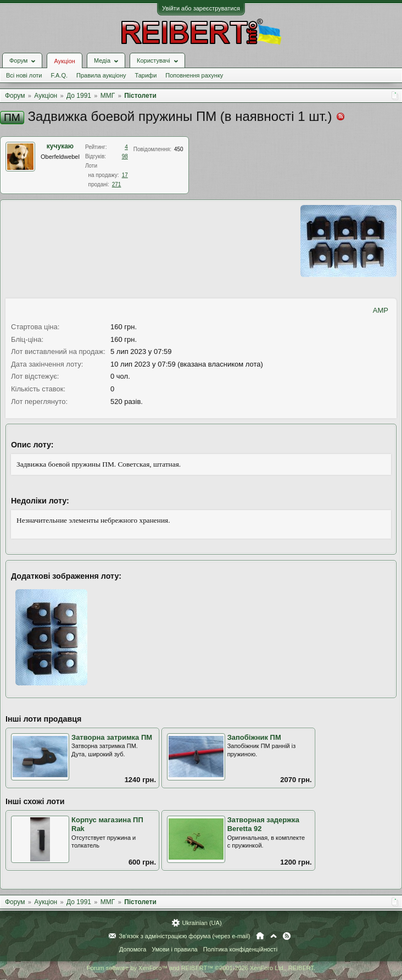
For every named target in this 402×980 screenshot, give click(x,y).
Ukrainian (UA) (202, 923)
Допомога (133, 949)
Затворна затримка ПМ (112, 737)
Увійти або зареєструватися (201, 8)
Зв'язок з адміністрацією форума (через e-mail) (185, 936)
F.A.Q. (59, 75)
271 (117, 184)
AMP (381, 310)
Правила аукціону (101, 75)
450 (179, 149)
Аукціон (64, 61)
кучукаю (60, 146)
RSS (287, 936)
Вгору (273, 936)
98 (125, 156)
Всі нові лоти (24, 75)
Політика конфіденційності (240, 949)
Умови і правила (174, 949)
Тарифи (146, 75)
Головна (260, 936)
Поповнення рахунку (194, 75)
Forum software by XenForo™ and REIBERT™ (201, 968)
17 (125, 175)
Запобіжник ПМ (254, 737)
